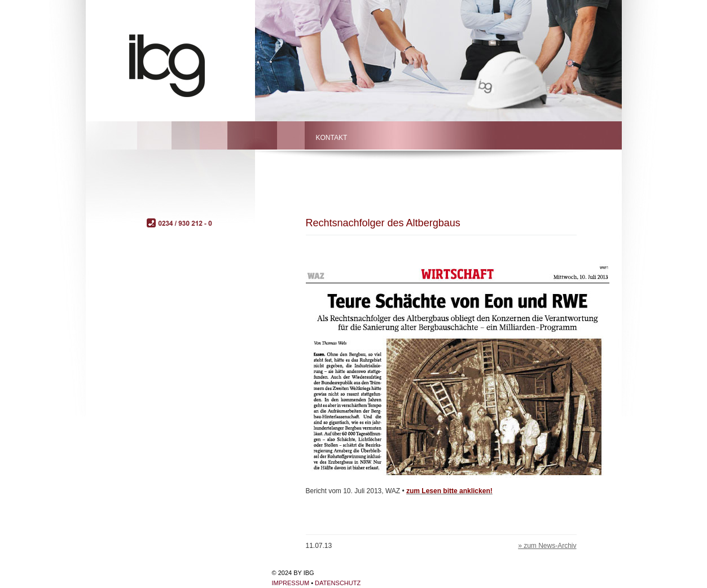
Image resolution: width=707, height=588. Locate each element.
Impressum (291, 583)
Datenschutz (338, 583)
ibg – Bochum (181, 63)
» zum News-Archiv (547, 546)
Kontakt (332, 138)
